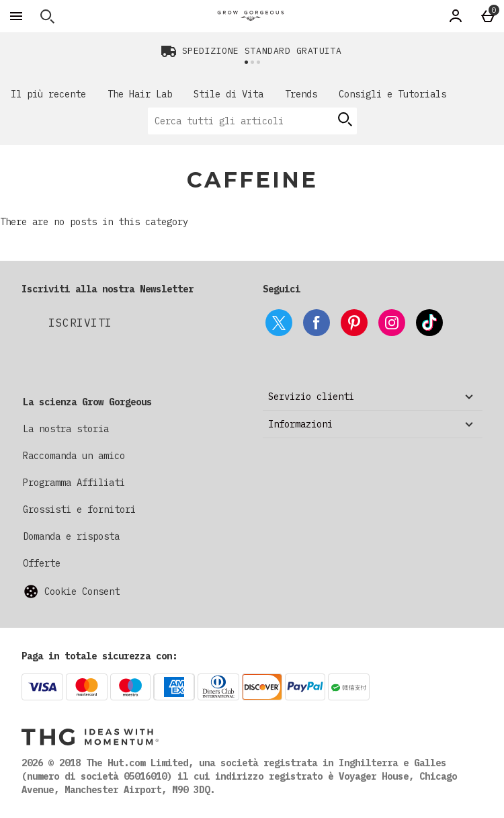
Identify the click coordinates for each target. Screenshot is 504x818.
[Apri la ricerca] (47, 16)
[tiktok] (429, 323)
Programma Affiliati (74, 483)
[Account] (456, 16)
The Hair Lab (140, 94)
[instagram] (392, 323)
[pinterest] (354, 323)
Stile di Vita (228, 94)
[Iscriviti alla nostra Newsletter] (80, 323)
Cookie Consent (82, 591)
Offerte (42, 563)
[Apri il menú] (16, 16)
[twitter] (279, 323)
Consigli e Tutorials (392, 94)
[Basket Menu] (488, 16)
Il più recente (48, 94)
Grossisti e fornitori (79, 509)
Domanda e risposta (71, 536)
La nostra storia (66, 429)
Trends (301, 94)
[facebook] (317, 323)
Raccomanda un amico (74, 456)
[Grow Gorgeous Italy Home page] (251, 16)
